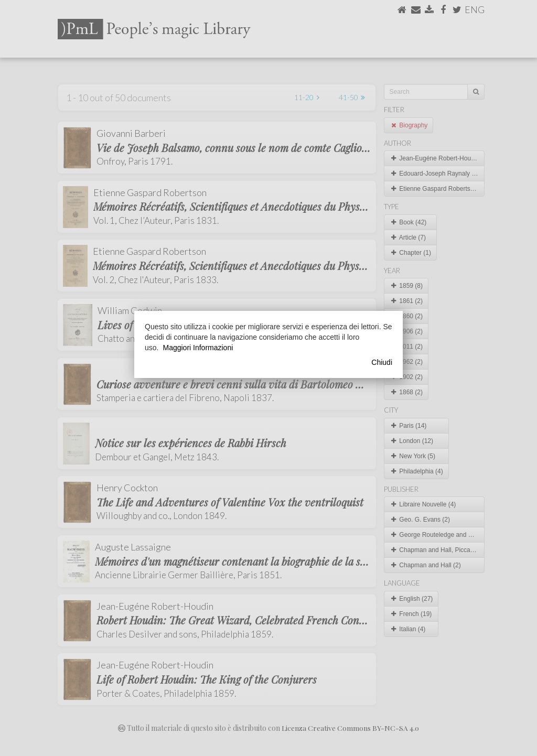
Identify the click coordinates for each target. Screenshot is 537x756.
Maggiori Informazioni (198, 348)
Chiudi (382, 362)
